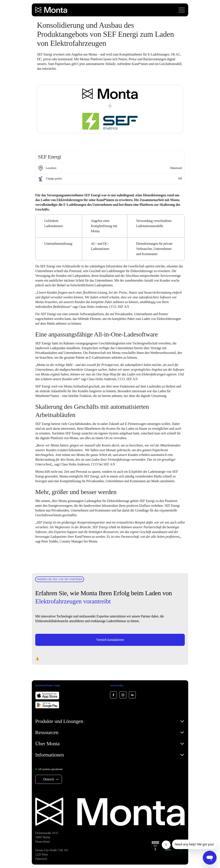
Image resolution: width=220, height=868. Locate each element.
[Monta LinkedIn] (132, 695)
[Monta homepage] (52, 10)
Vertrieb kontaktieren (110, 640)
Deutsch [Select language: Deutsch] (49, 779)
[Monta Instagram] (123, 695)
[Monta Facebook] (113, 695)
